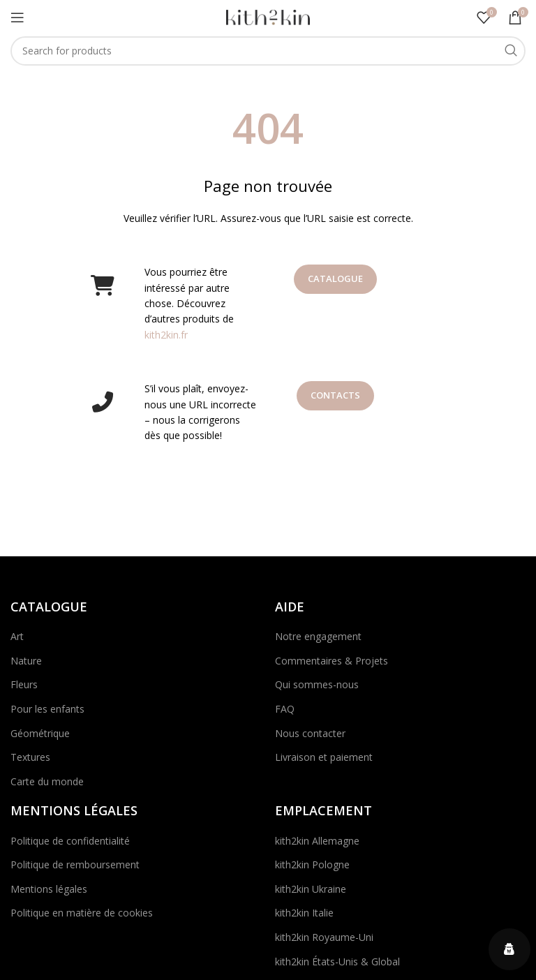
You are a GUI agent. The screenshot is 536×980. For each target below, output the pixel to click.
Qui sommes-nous (317, 684)
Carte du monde (47, 781)
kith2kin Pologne (312, 864)
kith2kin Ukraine (311, 889)
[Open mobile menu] (17, 17)
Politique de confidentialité (70, 841)
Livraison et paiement (324, 757)
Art (17, 636)
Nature (26, 661)
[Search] (268, 51)
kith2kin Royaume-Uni (324, 937)
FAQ (285, 709)
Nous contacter (310, 733)
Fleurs (24, 684)
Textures (30, 757)
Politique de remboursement (75, 864)
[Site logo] (268, 16)
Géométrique (40, 733)
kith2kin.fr (166, 335)
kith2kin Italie (304, 913)
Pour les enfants (47, 709)
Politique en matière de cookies (82, 913)
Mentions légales (49, 889)
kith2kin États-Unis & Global (337, 962)
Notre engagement (318, 636)
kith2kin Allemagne (317, 841)
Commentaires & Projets (332, 661)
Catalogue (335, 279)
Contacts (335, 395)
